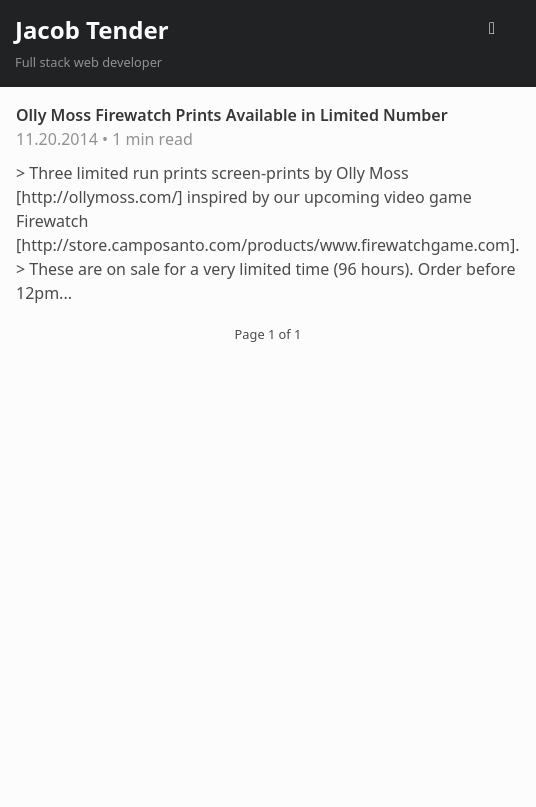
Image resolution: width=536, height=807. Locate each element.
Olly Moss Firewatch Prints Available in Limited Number (232, 115)
